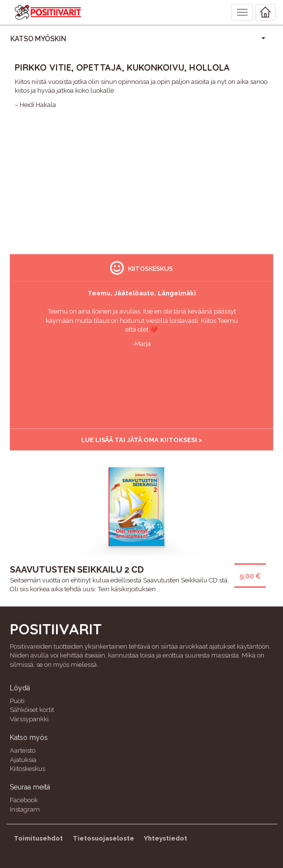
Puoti (17, 701)
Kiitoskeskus (28, 769)
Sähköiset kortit (32, 710)
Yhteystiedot (166, 838)
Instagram (25, 809)
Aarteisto (23, 750)
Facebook (24, 800)
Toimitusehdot (38, 838)
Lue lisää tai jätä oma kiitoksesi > (141, 440)
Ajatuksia (23, 760)
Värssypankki (29, 719)
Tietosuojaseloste (103, 838)
